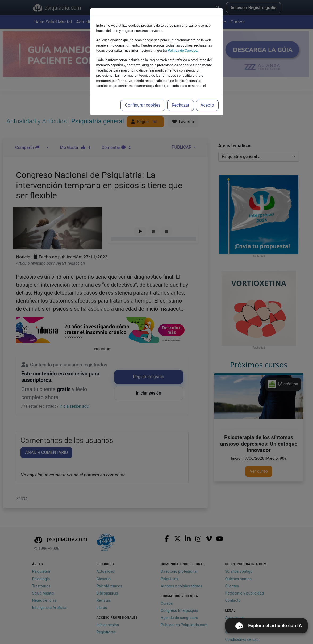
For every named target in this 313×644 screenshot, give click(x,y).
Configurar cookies (143, 105)
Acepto (207, 105)
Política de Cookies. (183, 50)
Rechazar (181, 105)
